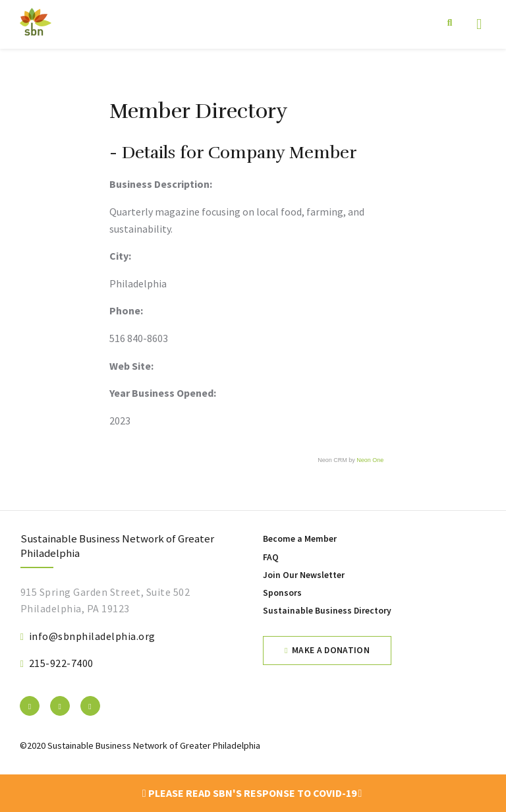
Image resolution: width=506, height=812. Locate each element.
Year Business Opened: (163, 393)
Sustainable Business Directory (327, 611)
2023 (120, 420)
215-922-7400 (61, 663)
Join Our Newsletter (304, 575)
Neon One (370, 460)
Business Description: (161, 184)
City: (120, 256)
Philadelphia (138, 283)
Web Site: (131, 366)
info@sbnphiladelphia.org (92, 636)
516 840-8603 (139, 338)
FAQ (271, 557)
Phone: (126, 310)
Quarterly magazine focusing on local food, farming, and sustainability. (237, 220)
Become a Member (300, 539)
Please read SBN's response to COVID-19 (252, 793)
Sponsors (282, 593)
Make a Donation (331, 650)
